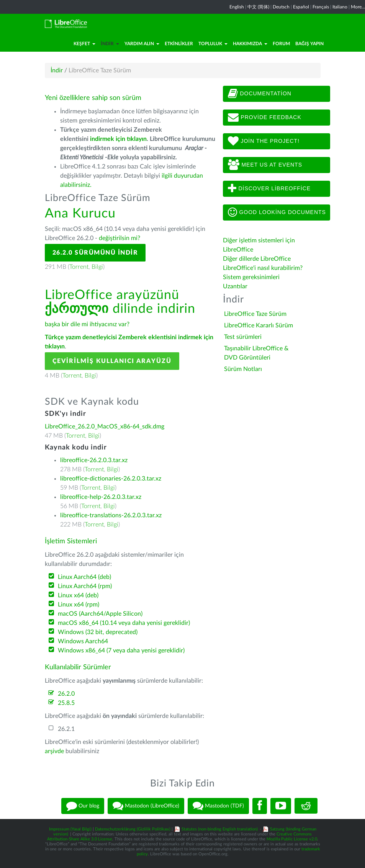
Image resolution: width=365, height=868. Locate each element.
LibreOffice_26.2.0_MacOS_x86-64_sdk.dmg (105, 427)
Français (321, 7)
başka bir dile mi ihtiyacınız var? (87, 324)
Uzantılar (235, 286)
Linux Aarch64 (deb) (84, 577)
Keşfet (84, 44)
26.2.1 (66, 729)
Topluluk (213, 44)
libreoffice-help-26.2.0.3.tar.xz (101, 497)
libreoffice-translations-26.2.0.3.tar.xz (111, 515)
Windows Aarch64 (83, 641)
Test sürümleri (243, 337)
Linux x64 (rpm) (79, 605)
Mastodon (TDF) (218, 806)
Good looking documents (277, 213)
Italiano (340, 7)
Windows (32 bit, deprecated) (98, 632)
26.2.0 (66, 694)
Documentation (260, 94)
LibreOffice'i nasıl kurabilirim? (263, 268)
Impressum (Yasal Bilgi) (70, 829)
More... (358, 7)
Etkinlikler (179, 44)
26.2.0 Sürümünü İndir (95, 253)
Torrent (79, 267)
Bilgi (97, 267)
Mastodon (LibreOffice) (146, 806)
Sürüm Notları (243, 369)
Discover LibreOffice (269, 189)
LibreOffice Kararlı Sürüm (259, 325)
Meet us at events (265, 165)
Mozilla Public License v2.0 (292, 839)
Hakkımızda (250, 44)
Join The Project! (264, 141)
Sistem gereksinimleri (251, 277)
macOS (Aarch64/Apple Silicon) (100, 614)
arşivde (54, 751)
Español (301, 7)
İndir (110, 44)
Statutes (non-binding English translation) (220, 829)
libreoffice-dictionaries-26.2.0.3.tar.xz (111, 479)
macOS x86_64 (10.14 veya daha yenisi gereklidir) (124, 623)
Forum (281, 44)
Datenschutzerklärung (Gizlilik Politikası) (133, 829)
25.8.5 (66, 703)
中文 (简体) (258, 7)
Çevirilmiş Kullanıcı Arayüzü (112, 361)
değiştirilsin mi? (119, 238)
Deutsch (281, 7)
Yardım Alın (142, 44)
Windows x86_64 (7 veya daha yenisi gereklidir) (121, 651)
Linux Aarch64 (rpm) (85, 586)
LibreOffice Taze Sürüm (255, 314)
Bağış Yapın (309, 44)
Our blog (83, 806)
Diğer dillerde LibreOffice (257, 259)
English (237, 7)
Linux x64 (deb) (78, 595)
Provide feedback (265, 118)
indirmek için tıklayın (118, 139)
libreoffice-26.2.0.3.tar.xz (94, 460)
